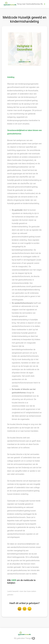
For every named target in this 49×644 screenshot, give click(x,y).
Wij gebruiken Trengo (25, 638)
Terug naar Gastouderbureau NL (31, 4)
